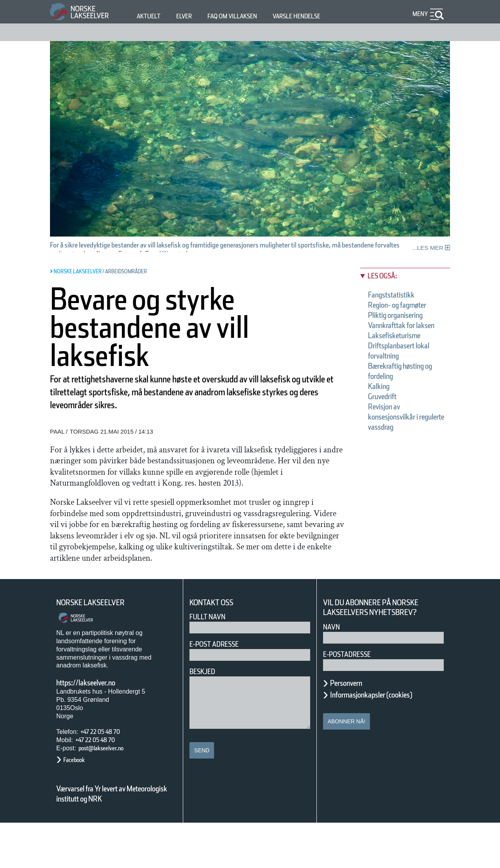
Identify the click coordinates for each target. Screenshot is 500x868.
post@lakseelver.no (109, 793)
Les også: (386, 276)
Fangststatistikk (398, 295)
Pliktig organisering (405, 325)
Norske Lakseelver (98, 647)
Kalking (382, 407)
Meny (419, 14)
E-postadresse (352, 699)
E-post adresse (220, 689)
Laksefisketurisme (403, 356)
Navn (333, 672)
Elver (188, 16)
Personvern (352, 728)
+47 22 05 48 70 (107, 777)
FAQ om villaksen (244, 16)
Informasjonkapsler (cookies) (386, 739)
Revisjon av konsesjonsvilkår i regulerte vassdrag (405, 437)
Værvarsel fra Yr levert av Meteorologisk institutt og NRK (116, 839)
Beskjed (205, 716)
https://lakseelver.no (96, 727)
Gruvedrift (388, 417)
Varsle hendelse (320, 16)
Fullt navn (211, 662)
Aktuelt (150, 16)
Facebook (78, 804)
